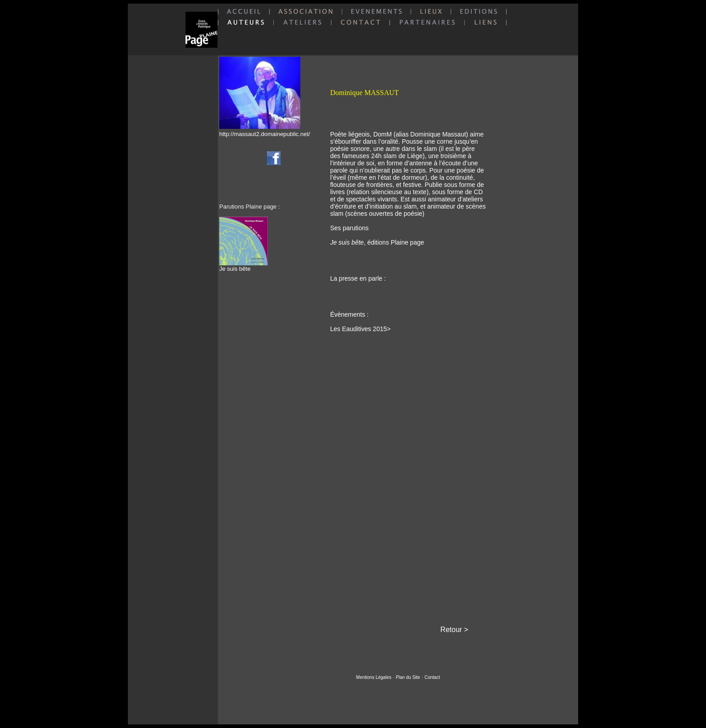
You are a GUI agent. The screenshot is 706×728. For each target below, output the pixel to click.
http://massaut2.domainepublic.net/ (265, 134)
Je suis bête (244, 266)
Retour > (454, 630)
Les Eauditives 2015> (360, 329)
